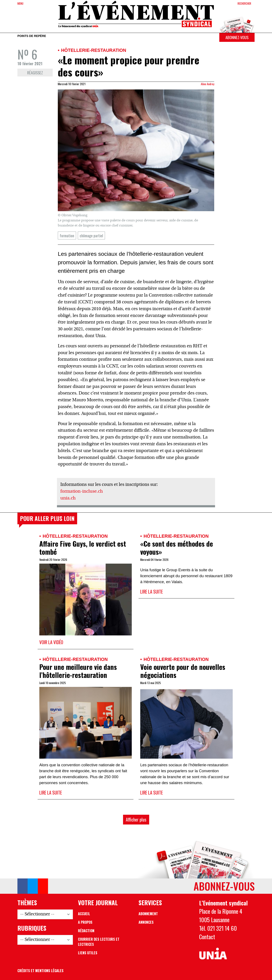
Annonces (146, 922)
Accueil (84, 914)
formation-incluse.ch (82, 491)
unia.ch (68, 498)
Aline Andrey (208, 84)
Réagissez (35, 73)
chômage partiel (91, 235)
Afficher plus (136, 819)
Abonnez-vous (237, 37)
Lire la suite (152, 592)
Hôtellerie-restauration (93, 50)
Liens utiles (88, 953)
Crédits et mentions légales (40, 971)
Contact (207, 937)
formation (67, 235)
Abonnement (148, 914)
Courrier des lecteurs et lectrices (99, 942)
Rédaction (86, 931)
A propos (85, 922)
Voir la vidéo (51, 642)
